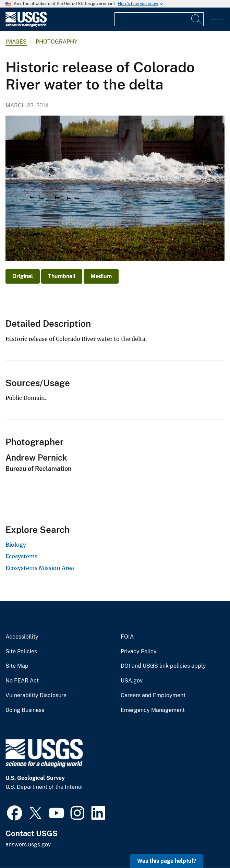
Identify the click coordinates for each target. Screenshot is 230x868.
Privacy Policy (139, 652)
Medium (101, 276)
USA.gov (132, 681)
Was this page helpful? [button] (167, 861)
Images (16, 42)
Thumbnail (62, 276)
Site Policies (21, 652)
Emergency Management (153, 710)
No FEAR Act (22, 681)
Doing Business (25, 710)
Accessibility (22, 637)
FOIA (127, 637)
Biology (16, 545)
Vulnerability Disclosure (36, 695)
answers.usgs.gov (28, 845)
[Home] (26, 25)
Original (23, 276)
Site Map (17, 666)
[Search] (197, 19)
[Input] (159, 19)
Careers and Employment (153, 695)
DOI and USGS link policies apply (163, 666)
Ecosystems (21, 556)
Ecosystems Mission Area (40, 568)
